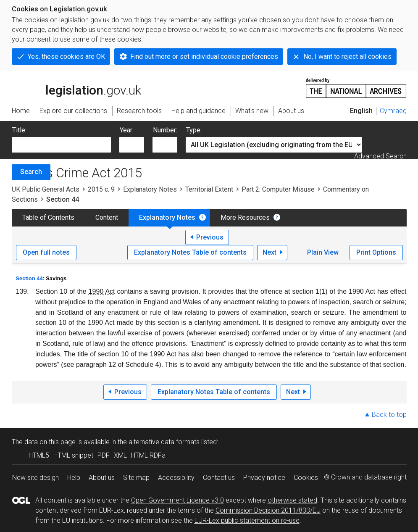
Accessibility (176, 478)
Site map (136, 478)
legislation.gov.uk (76, 87)
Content (107, 217)
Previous (210, 237)
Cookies (306, 478)
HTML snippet (73, 455)
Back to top (389, 415)
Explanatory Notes (150, 189)
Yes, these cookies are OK (66, 57)
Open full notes (46, 252)
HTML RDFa (148, 455)
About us (102, 478)
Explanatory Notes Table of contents (190, 252)
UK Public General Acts (46, 189)
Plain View (323, 252)
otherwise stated (292, 500)
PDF (104, 455)
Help (74, 478)
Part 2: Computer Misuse (278, 189)
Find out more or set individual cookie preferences (204, 57)
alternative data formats (164, 442)
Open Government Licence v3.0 (177, 500)
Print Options (376, 252)
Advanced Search (380, 156)
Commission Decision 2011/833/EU (268, 510)
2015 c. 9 (101, 189)
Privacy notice (264, 478)
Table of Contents (48, 217)
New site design (35, 478)
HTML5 (39, 455)
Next (269, 252)
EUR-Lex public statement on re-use (247, 520)
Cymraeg (393, 111)
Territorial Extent (209, 189)
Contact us (219, 478)
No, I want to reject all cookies (347, 57)
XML (120, 455)
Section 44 (29, 278)
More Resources (245, 217)
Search (31, 172)
